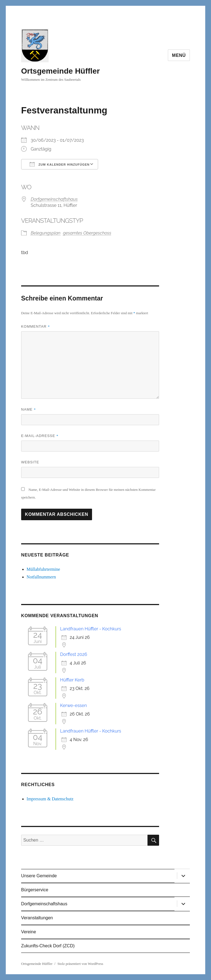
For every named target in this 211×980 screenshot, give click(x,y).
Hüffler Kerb (72, 680)
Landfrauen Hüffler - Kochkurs (91, 629)
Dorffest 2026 (74, 654)
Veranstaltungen (37, 918)
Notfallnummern (41, 577)
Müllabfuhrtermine (43, 569)
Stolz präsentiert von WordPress (80, 964)
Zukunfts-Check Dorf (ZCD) (48, 946)
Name (29, 409)
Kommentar (36, 326)
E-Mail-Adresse (40, 436)
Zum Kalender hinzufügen (60, 164)
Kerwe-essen (73, 705)
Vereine (29, 932)
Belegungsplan (46, 233)
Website (30, 462)
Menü (179, 55)
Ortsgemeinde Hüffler (60, 71)
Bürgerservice (35, 890)
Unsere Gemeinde (39, 876)
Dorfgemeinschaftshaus (54, 199)
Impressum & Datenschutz (50, 799)
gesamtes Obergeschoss (87, 233)
